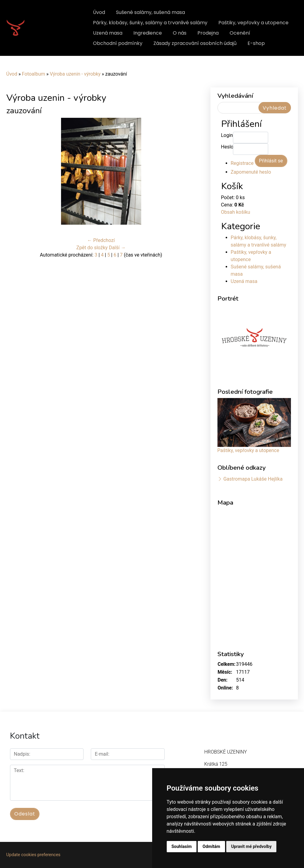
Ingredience (148, 33)
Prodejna (208, 33)
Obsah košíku (236, 212)
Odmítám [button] (211, 846)
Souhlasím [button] (182, 846)
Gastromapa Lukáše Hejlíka (253, 479)
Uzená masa (108, 33)
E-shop (256, 43)
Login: (227, 135)
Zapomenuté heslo (251, 172)
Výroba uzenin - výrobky (75, 74)
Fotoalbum (33, 74)
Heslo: (227, 147)
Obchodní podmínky (118, 43)
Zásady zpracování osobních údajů (195, 43)
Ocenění (240, 33)
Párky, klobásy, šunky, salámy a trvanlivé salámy (150, 23)
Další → (117, 248)
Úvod (99, 12)
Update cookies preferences (33, 855)
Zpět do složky (92, 248)
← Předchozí (101, 240)
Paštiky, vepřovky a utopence (253, 23)
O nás (180, 33)
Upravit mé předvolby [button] (251, 846)
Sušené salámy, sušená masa (150, 12)
